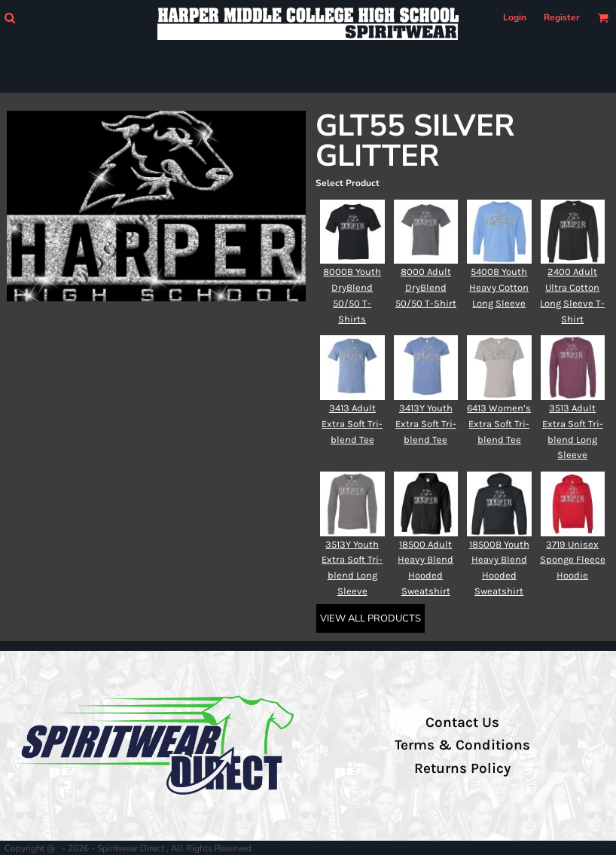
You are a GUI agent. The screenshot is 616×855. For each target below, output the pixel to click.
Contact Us (462, 722)
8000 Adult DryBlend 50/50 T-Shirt (426, 287)
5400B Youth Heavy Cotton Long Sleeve (499, 287)
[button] (9, 18)
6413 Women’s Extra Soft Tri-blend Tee (499, 424)
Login (515, 17)
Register (562, 17)
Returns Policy (462, 768)
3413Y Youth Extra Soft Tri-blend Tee (426, 424)
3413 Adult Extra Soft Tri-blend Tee (352, 424)
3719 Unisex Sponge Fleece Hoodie (573, 560)
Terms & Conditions (462, 745)
